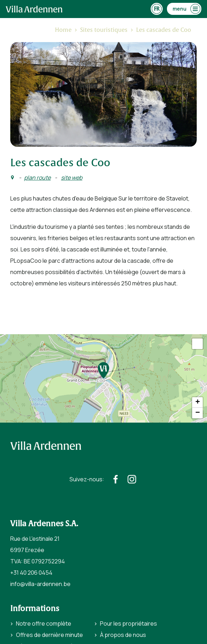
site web (72, 178)
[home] (34, 9)
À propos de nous (123, 635)
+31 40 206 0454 (31, 573)
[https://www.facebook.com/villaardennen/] (116, 479)
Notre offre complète (44, 623)
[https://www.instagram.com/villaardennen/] (132, 479)
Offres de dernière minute (49, 635)
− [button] (198, 413)
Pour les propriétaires (128, 623)
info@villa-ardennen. (37, 584)
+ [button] (198, 402)
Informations (35, 609)
